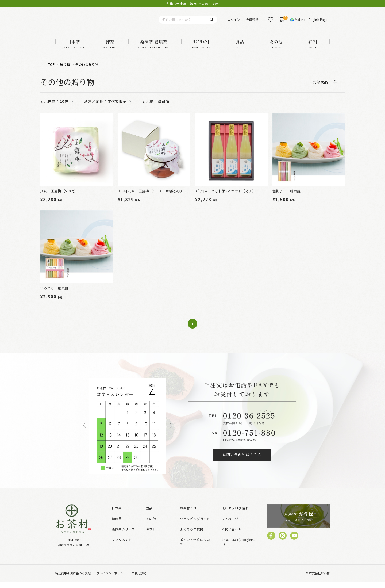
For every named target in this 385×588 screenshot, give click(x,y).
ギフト (151, 535)
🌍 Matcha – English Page (309, 23)
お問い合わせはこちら (242, 461)
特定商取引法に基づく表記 (73, 579)
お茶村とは (188, 515)
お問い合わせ (232, 535)
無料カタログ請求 (235, 515)
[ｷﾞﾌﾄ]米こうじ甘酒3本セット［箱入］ (225, 197)
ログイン (234, 23)
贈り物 (65, 71)
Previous (84, 432)
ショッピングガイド (195, 525)
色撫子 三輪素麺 (287, 197)
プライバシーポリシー (111, 579)
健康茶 (117, 525)
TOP (51, 71)
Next (171, 432)
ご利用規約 (139, 579)
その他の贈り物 (87, 71)
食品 (149, 515)
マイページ (230, 525)
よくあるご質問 (192, 535)
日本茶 (117, 515)
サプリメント (122, 546)
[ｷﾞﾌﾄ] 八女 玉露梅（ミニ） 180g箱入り (150, 197)
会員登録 (252, 23)
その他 (151, 525)
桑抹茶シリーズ (123, 535)
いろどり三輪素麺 (54, 294)
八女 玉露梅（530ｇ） (59, 197)
